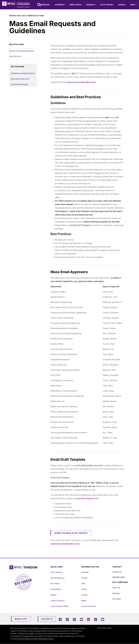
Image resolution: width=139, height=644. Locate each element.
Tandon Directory (58, 601)
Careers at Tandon (89, 606)
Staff (83, 584)
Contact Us (117, 572)
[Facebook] (60, 619)
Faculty (84, 578)
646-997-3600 (119, 577)
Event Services (15, 56)
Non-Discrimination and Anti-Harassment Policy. (34, 639)
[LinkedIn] (89, 619)
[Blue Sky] (103, 619)
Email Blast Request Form (87, 498)
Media (84, 601)
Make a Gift (21, 619)
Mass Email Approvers (20, 79)
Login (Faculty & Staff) (59, 606)
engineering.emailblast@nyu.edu (81, 82)
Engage (122, 5)
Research (91, 5)
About (134, 5)
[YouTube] (81, 619)
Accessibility (56, 589)
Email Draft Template (19, 84)
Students (85, 572)
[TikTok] (96, 619)
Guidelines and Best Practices (23, 73)
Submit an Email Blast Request (71, 533)
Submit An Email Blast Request (21, 51)
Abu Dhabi (117, 599)
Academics (60, 5)
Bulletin (53, 595)
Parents (84, 595)
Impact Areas (76, 5)
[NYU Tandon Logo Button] (28, 567)
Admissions (45, 5)
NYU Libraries (56, 572)
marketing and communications (27, 16)
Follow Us (47, 619)
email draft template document (89, 465)
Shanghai (116, 593)
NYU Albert (55, 584)
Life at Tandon (107, 5)
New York (116, 588)
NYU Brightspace (57, 578)
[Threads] (67, 619)
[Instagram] (74, 619)
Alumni (84, 589)
